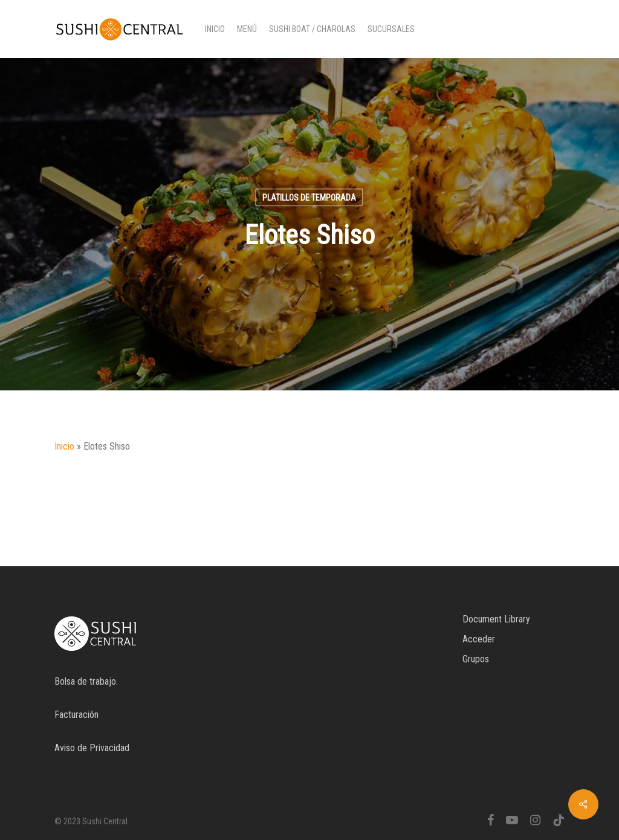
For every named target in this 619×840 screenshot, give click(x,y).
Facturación (76, 715)
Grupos (476, 659)
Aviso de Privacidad (92, 748)
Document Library (496, 619)
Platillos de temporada (309, 198)
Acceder (479, 639)
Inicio (64, 446)
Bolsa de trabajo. (86, 681)
